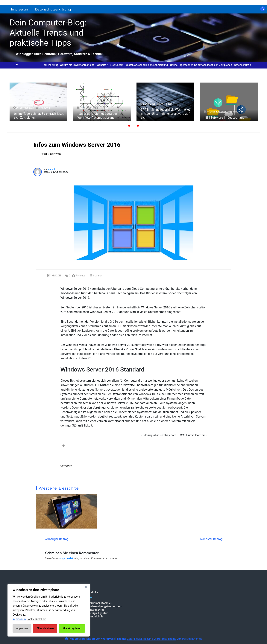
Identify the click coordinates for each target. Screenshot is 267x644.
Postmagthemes (192, 639)
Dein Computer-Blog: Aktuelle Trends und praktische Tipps (48, 33)
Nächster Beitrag (211, 539)
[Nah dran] (86, 587)
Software (66, 466)
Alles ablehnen (45, 628)
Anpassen (22, 628)
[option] (67, 65)
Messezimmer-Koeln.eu (98, 603)
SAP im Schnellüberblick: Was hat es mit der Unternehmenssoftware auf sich (166, 114)
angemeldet (66, 558)
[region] (49, 610)
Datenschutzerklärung (53, 9)
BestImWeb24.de (94, 610)
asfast (51, 169)
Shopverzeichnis (93, 616)
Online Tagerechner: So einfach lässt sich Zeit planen (207, 65)
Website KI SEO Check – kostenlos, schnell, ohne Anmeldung (138, 65)
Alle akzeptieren (72, 628)
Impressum (20, 9)
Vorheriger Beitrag (57, 539)
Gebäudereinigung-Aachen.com (103, 606)
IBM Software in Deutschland (224, 118)
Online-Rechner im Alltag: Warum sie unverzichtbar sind (67, 65)
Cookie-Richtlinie (36, 619)
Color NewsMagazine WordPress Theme (151, 639)
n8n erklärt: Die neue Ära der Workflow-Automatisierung (97, 116)
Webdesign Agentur (95, 613)
